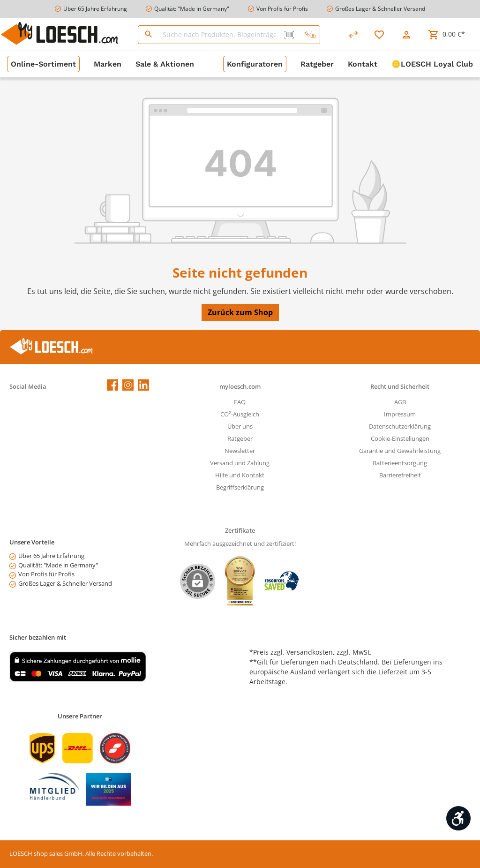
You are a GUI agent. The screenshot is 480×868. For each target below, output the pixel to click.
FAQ (240, 402)
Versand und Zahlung (240, 463)
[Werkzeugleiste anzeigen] (458, 818)
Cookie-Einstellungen (400, 439)
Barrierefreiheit (400, 475)
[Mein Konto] (406, 34)
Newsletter (240, 451)
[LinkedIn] (143, 385)
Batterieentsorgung (400, 463)
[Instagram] (128, 385)
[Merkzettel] (379, 34)
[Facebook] (112, 385)
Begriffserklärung (240, 487)
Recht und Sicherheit (400, 387)
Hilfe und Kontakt (240, 475)
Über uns (240, 426)
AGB (400, 402)
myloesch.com (240, 387)
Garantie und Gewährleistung (400, 451)
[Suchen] (148, 35)
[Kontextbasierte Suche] (310, 35)
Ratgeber (240, 439)
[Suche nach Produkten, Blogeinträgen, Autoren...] (219, 35)
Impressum (400, 414)
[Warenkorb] (446, 34)
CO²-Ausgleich (240, 414)
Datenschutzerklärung (400, 426)
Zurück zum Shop (240, 312)
